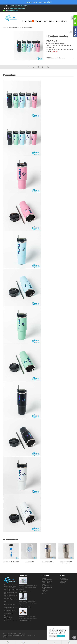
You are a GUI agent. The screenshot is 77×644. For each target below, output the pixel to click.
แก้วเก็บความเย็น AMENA (48, 562)
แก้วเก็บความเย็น (46, 583)
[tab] (10, 75)
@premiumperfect (13, 11)
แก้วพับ (44, 592)
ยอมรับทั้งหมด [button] (61, 636)
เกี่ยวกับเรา (65, 21)
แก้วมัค (44, 589)
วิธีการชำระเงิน (64, 578)
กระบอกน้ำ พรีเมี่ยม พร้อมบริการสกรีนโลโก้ (38, 2)
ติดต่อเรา (52, 21)
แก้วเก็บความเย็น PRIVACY (73, 32)
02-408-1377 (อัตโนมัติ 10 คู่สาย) (19, 6)
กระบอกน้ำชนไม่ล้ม (47, 586)
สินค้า (31, 21)
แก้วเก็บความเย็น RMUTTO (69, 32)
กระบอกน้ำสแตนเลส (47, 581)
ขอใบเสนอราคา (64, 580)
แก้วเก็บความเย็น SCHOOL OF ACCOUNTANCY (66, 562)
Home (4, 28)
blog (58, 21)
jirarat (22, 591)
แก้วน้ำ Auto (45, 590)
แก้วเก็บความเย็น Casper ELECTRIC (11, 562)
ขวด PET (44, 578)
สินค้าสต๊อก (39, 21)
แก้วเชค (44, 584)
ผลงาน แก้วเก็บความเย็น (14, 28)
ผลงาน (46, 21)
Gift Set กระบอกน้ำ (47, 587)
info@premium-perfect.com (17, 8)
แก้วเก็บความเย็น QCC (29, 562)
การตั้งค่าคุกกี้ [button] (53, 636)
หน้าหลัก (25, 21)
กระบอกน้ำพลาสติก (47, 580)
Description (9, 75)
